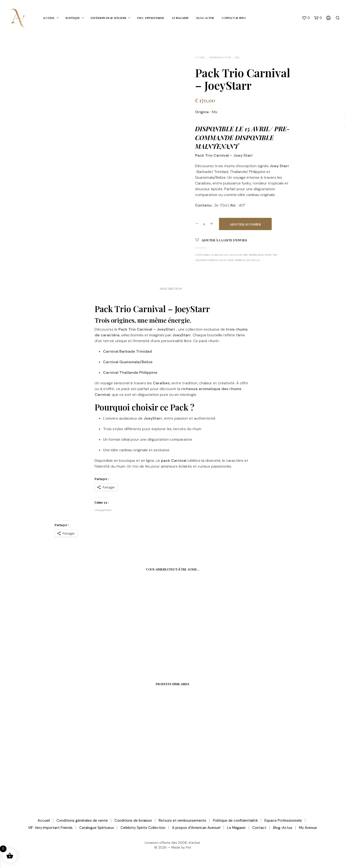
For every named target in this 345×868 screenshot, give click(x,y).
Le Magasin (180, 18)
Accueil (49, 18)
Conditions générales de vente (82, 820)
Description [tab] (171, 288)
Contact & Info (234, 18)
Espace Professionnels (283, 820)
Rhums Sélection (220, 57)
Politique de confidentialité (235, 820)
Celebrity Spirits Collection (143, 828)
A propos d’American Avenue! (196, 828)
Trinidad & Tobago (247, 260)
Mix (237, 57)
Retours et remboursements (182, 820)
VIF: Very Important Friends (50, 828)
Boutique (73, 18)
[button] (306, 18)
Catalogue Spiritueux (97, 828)
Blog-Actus (205, 18)
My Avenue (308, 828)
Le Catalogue (233, 255)
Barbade (218, 255)
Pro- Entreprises (150, 18)
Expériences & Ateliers (108, 18)
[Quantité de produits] (204, 224)
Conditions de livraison (133, 820)
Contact (259, 828)
